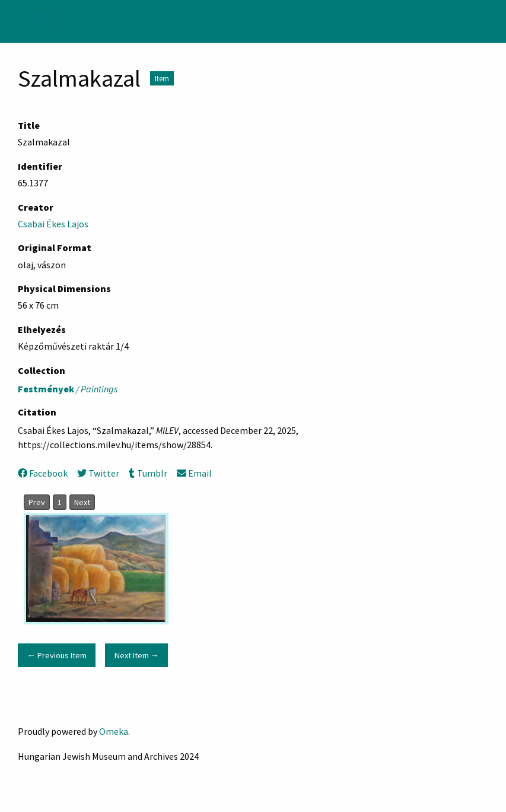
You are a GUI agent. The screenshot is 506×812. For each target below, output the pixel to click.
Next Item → (137, 655)
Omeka (114, 731)
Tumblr (148, 473)
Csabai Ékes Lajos (53, 224)
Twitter (98, 473)
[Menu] (14, 21)
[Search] (496, 21)
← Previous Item (56, 655)
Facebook (43, 473)
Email (194, 473)
